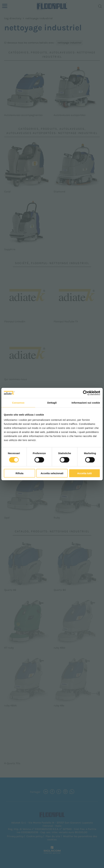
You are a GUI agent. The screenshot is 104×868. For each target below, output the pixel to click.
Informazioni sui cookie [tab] (86, 402)
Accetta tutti (85, 473)
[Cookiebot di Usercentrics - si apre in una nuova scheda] (85, 393)
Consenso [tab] (18, 402)
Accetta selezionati (52, 473)
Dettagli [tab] (52, 402)
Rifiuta (19, 473)
